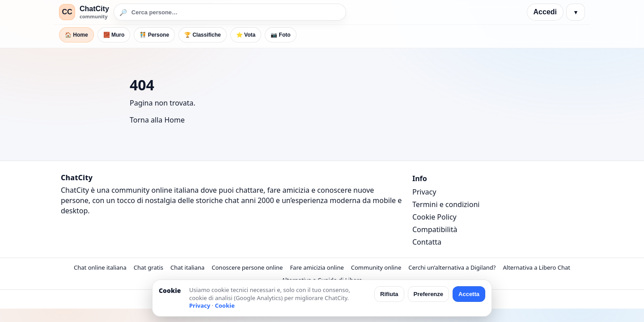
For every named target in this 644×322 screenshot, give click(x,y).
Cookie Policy (434, 217)
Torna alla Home (157, 120)
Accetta (469, 294)
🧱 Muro (114, 35)
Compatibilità (435, 229)
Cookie (225, 305)
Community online (376, 267)
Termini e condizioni (446, 204)
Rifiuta (389, 294)
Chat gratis (148, 267)
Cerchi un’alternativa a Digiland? (452, 267)
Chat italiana (187, 267)
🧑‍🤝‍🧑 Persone (154, 35)
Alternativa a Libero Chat (536, 267)
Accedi (545, 12)
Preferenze (428, 294)
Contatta (427, 242)
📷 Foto (280, 35)
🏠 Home (76, 35)
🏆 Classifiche (203, 35)
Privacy (424, 192)
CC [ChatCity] (67, 12)
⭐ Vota (246, 35)
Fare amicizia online (317, 267)
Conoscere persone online (247, 267)
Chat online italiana (100, 267)
